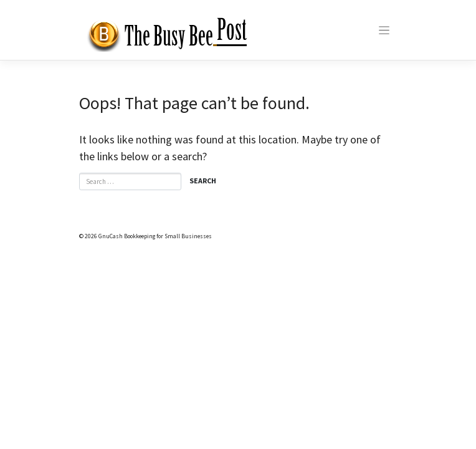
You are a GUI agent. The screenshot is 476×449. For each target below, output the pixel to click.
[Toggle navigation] (384, 30)
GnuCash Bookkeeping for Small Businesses (155, 236)
